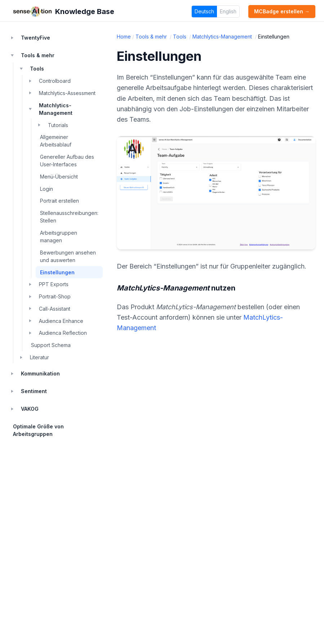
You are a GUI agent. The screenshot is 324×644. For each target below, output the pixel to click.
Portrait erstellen (59, 201)
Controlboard (55, 81)
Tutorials (58, 125)
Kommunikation (40, 373)
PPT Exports (54, 284)
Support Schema (51, 345)
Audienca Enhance (61, 321)
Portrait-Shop (55, 296)
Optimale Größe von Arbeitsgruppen (38, 430)
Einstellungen (57, 272)
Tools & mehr (38, 55)
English (228, 11)
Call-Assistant (55, 309)
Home (124, 37)
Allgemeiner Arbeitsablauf (56, 141)
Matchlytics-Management (56, 109)
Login (46, 189)
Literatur (39, 357)
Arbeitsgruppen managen (59, 237)
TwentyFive (35, 38)
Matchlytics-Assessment (67, 93)
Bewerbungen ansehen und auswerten (68, 256)
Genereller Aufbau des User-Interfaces (67, 161)
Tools (37, 69)
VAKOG (30, 409)
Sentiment (34, 391)
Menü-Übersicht (59, 177)
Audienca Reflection (63, 333)
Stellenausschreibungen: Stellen (69, 217)
